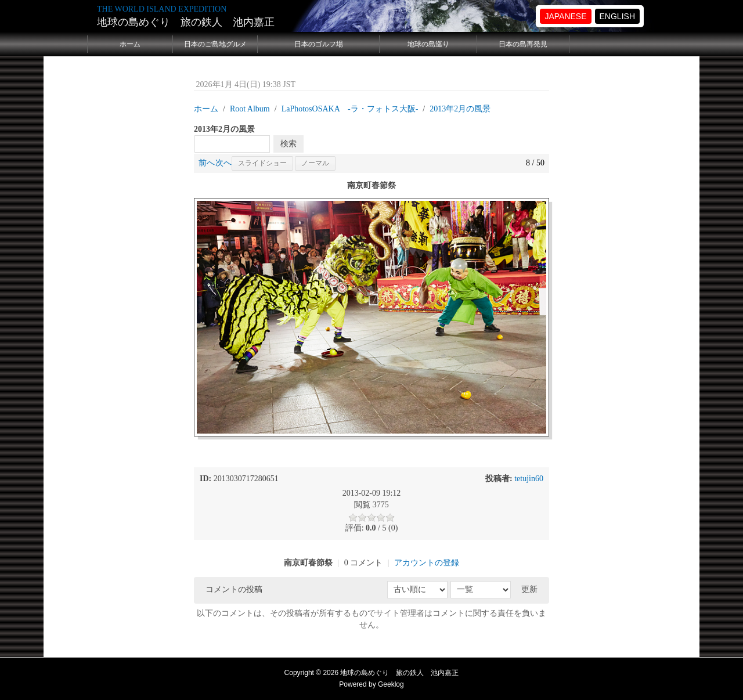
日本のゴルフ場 (319, 44)
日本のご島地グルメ (215, 44)
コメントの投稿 (234, 589)
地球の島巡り (428, 44)
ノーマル (315, 163)
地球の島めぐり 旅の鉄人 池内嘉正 (186, 22)
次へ (223, 163)
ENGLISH (617, 16)
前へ (207, 163)
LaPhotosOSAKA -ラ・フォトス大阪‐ (350, 109)
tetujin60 (529, 479)
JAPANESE (565, 16)
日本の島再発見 (523, 44)
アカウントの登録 (427, 563)
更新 (529, 589)
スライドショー (262, 163)
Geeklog (391, 684)
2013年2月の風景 (460, 109)
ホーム (130, 44)
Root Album (250, 109)
